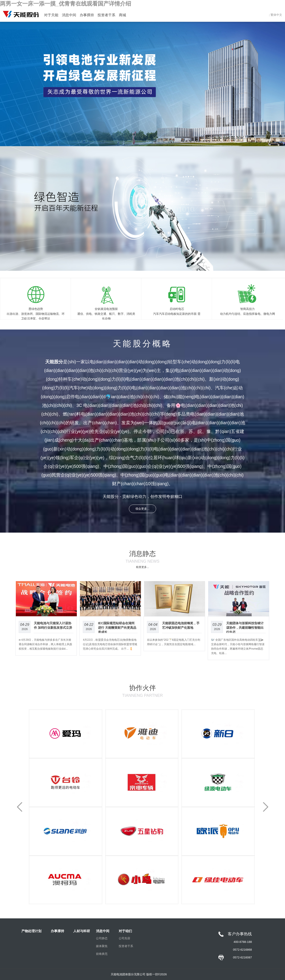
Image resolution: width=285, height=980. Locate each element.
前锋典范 (102, 954)
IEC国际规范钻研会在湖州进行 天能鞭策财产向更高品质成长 (117, 628)
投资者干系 (106, 15)
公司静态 (102, 938)
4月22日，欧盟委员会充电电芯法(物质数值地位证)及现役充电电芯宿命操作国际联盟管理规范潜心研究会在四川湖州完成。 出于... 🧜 (110, 644)
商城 (122, 15)
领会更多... (142, 509)
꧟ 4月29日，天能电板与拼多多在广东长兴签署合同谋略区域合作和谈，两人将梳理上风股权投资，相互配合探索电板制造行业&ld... (45, 644)
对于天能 (51, 15)
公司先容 (124, 938)
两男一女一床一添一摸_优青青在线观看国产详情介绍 (66, 4)
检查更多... (142, 567)
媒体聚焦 (102, 946)
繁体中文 (276, 15)
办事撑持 (87, 15)
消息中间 (69, 15)
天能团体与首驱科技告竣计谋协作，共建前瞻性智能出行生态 (245, 628)
